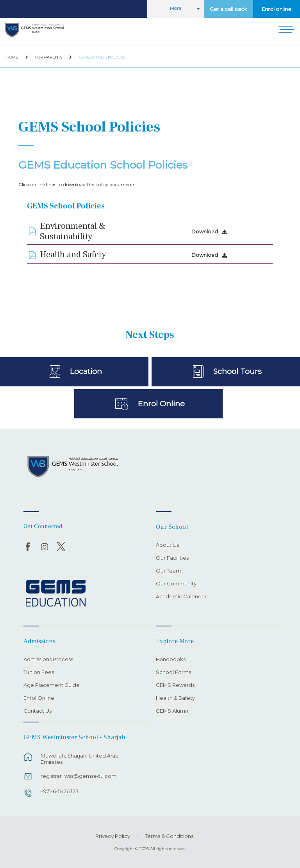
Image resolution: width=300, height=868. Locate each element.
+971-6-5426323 (60, 791)
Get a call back (229, 9)
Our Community (176, 584)
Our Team (168, 571)
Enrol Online (161, 404)
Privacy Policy (113, 836)
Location (86, 371)
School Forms (173, 672)
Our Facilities (172, 558)
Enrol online (277, 9)
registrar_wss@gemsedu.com (79, 776)
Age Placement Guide (52, 685)
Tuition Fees (39, 672)
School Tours (237, 371)
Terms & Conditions (169, 836)
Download (205, 231)
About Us (167, 545)
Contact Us (37, 711)
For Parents (49, 57)
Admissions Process (48, 660)
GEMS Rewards (175, 685)
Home (12, 57)
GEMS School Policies (102, 57)
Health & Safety (175, 698)
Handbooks (171, 660)
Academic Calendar (181, 597)
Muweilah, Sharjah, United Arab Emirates (80, 759)
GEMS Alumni (173, 711)
